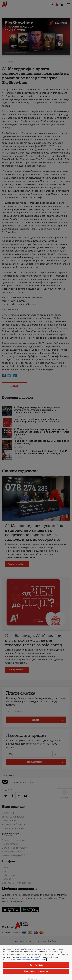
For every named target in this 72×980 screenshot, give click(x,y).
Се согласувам (36, 965)
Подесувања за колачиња (36, 971)
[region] (36, 962)
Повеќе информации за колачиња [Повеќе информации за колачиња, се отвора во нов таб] (31, 960)
